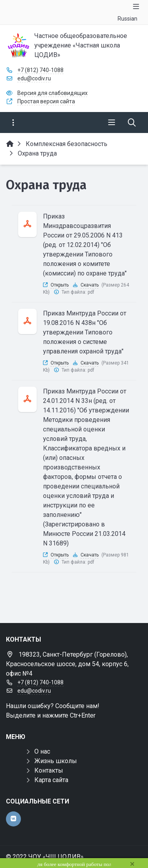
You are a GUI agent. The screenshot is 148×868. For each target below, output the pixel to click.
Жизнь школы (56, 761)
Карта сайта (51, 780)
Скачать (90, 285)
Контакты (49, 770)
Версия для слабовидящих (52, 93)
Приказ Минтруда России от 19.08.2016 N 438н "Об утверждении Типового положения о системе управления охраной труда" (85, 332)
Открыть (60, 285)
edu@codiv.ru (34, 78)
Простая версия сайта (46, 101)
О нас (42, 751)
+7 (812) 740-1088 (40, 70)
